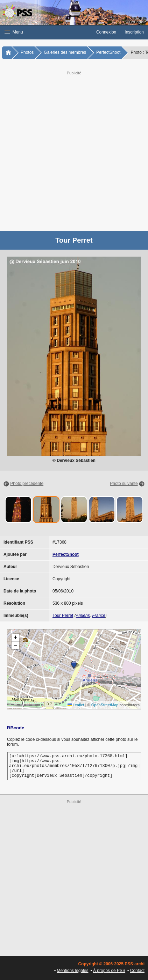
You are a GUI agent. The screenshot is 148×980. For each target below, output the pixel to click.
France (98, 616)
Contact (137, 971)
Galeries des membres (65, 52)
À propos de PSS (109, 971)
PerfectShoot (108, 52)
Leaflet (76, 705)
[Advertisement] (74, 150)
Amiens (83, 616)
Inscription (134, 32)
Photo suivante (124, 484)
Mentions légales (72, 971)
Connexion (106, 32)
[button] (46, 32)
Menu (14, 32)
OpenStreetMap (105, 705)
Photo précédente (27, 484)
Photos (27, 52)
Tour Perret (63, 616)
